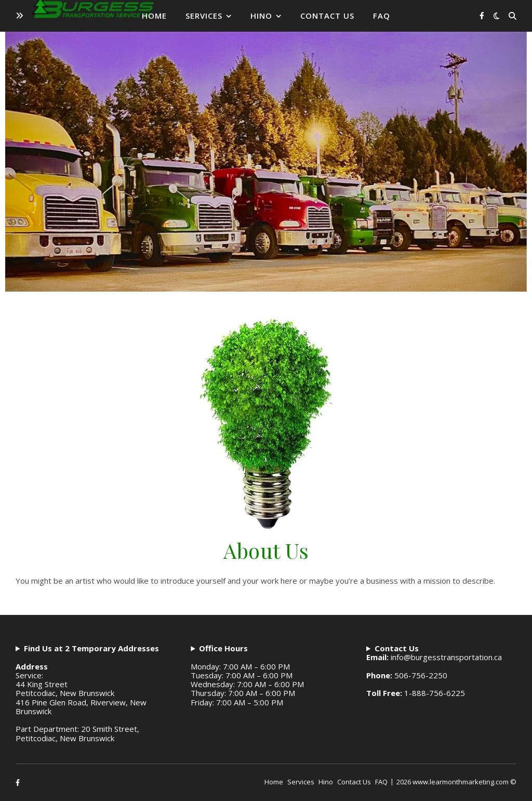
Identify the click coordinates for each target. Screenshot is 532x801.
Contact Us (327, 16)
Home (154, 16)
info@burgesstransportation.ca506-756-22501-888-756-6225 (434, 671)
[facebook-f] (482, 15)
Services (204, 16)
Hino (261, 16)
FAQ (382, 16)
